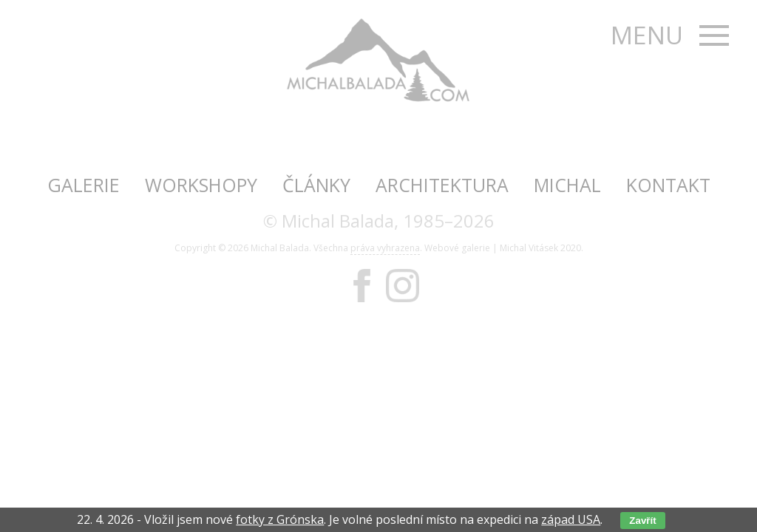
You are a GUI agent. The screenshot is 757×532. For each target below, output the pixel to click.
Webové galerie (457, 248)
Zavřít (642, 521)
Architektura (442, 185)
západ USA (571, 519)
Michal (567, 185)
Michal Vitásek (529, 248)
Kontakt (668, 185)
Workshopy (201, 185)
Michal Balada (280, 248)
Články (316, 185)
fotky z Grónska (280, 519)
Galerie (84, 185)
